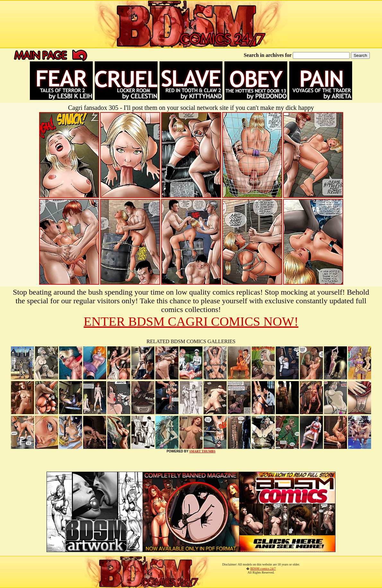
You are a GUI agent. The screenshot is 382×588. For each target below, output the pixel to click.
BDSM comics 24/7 (263, 569)
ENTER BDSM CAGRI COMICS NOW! (191, 321)
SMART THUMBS (202, 451)
